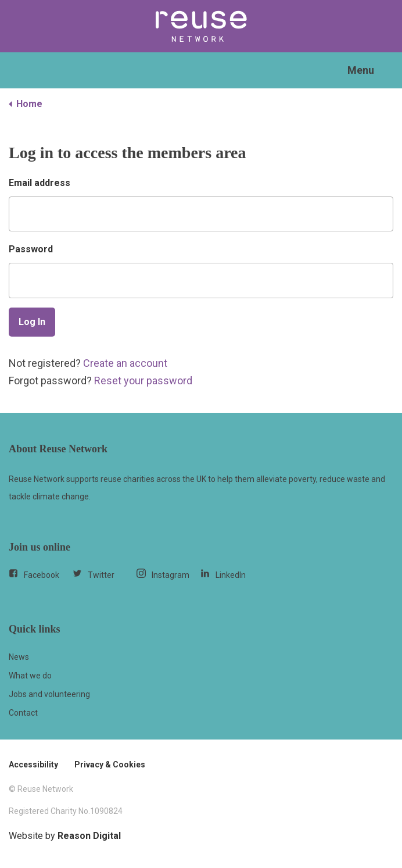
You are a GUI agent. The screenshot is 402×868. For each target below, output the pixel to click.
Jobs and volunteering (49, 694)
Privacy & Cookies (110, 765)
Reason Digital (89, 836)
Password (31, 249)
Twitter (94, 574)
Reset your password (143, 381)
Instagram (163, 574)
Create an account (125, 363)
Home (26, 104)
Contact (23, 713)
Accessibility (33, 765)
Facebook (34, 574)
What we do (30, 676)
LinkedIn (223, 574)
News (19, 657)
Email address (40, 183)
